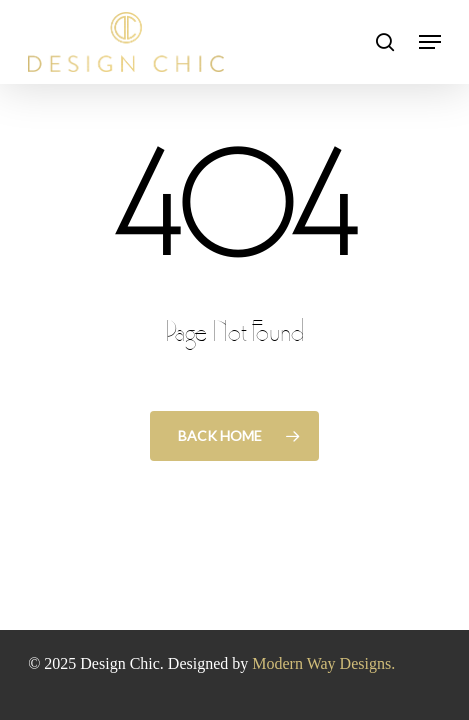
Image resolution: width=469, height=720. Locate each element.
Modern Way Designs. (323, 663)
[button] (430, 42)
